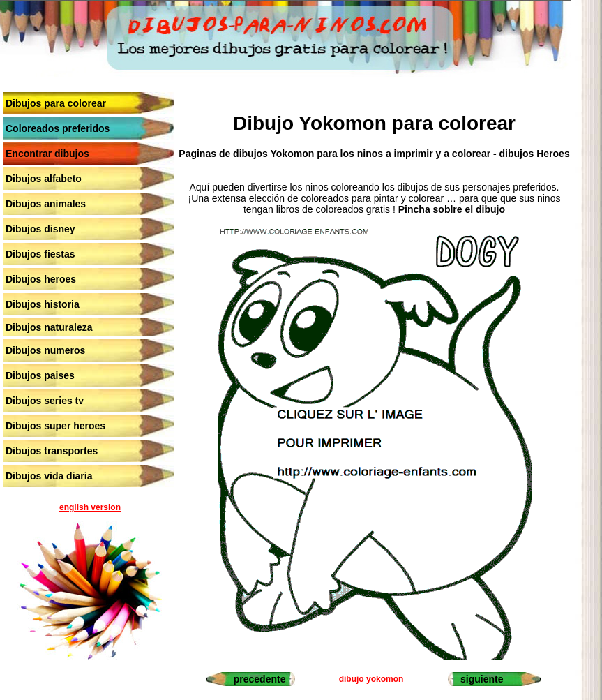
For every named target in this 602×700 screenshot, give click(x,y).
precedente (260, 679)
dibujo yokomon (371, 679)
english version (90, 507)
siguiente (482, 679)
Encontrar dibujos (47, 154)
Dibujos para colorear (56, 103)
